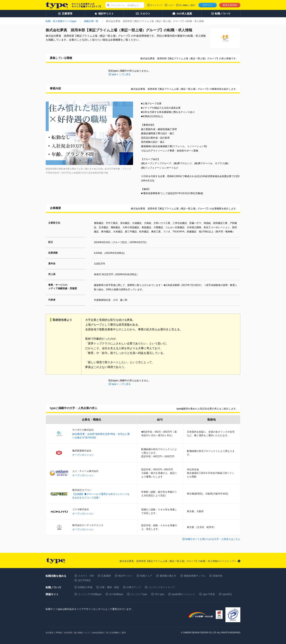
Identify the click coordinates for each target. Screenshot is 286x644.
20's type (159, 594)
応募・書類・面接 (109, 587)
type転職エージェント (184, 594)
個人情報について (82, 633)
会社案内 (50, 633)
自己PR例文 (85, 580)
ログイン (208, 5)
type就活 (227, 594)
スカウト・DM (86, 576)
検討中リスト (126, 576)
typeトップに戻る (121, 74)
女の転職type (116, 594)
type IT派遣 (209, 594)
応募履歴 (106, 576)
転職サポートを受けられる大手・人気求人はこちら (213, 539)
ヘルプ (171, 5)
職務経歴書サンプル (195, 576)
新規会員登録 (230, 5)
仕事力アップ (134, 587)
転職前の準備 (85, 587)
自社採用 (68, 633)
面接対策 (218, 576)
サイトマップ (156, 5)
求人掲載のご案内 (187, 5)
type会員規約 (98, 633)
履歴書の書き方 (168, 576)
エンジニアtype (139, 594)
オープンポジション (83, 455)
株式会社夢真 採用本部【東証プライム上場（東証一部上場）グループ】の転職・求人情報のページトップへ (178, 561)
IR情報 (59, 633)
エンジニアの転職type (90, 594)
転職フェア (146, 576)
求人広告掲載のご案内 (116, 633)
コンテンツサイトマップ (161, 587)
